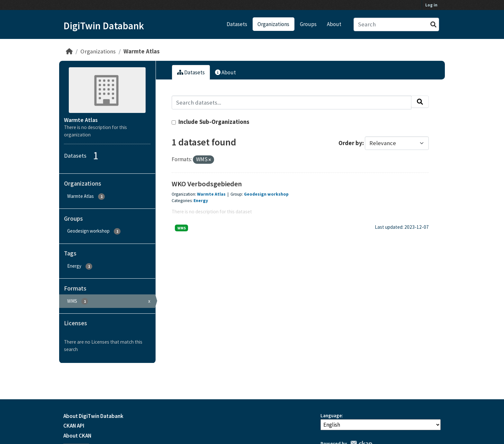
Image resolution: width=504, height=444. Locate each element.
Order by (350, 143)
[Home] (69, 51)
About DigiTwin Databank (93, 416)
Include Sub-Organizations (211, 122)
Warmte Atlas (142, 51)
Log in (431, 5)
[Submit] (433, 25)
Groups (308, 24)
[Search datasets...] (396, 25)
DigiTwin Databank (104, 26)
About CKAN (77, 436)
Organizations (273, 24)
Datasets (237, 24)
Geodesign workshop (266, 194)
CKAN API (74, 426)
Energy (201, 201)
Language (331, 416)
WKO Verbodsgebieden (207, 184)
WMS (182, 228)
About (334, 24)
